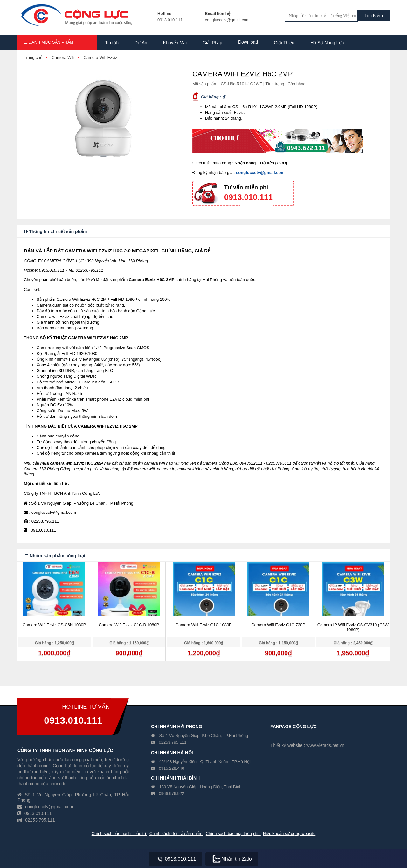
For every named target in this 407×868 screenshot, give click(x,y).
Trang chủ (33, 57)
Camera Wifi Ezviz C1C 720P (278, 625)
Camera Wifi (63, 57)
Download (248, 42)
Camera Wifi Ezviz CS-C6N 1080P (54, 625)
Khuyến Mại (175, 43)
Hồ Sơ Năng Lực (327, 43)
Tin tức (112, 43)
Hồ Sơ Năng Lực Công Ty (131, 58)
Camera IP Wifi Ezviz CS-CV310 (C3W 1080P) (353, 627)
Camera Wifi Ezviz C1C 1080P (204, 625)
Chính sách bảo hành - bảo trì (119, 834)
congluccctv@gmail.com (260, 172)
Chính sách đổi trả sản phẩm (176, 834)
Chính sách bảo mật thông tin (233, 834)
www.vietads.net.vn (325, 745)
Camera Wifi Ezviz (100, 57)
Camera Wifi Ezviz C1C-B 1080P (129, 625)
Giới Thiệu (284, 43)
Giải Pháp (212, 43)
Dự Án (141, 43)
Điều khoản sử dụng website (289, 834)
